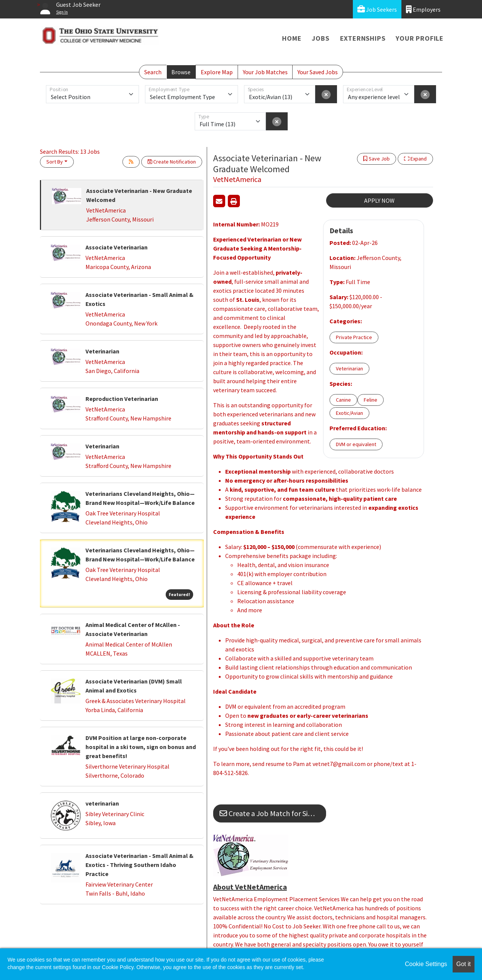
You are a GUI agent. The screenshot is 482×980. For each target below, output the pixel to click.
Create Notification (172, 162)
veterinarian (102, 803)
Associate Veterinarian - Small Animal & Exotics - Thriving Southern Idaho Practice (140, 865)
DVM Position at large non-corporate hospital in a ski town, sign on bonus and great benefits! (141, 747)
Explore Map (217, 72)
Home (292, 38)
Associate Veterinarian (117, 247)
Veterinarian (102, 351)
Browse (181, 72)
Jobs (320, 38)
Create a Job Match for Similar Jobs (273, 813)
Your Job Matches (265, 72)
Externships (363, 38)
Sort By (55, 162)
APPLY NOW (379, 200)
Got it (464, 964)
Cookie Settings (426, 964)
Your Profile (420, 38)
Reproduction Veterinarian (122, 399)
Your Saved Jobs (318, 72)
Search (153, 72)
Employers (423, 9)
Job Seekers (377, 9)
